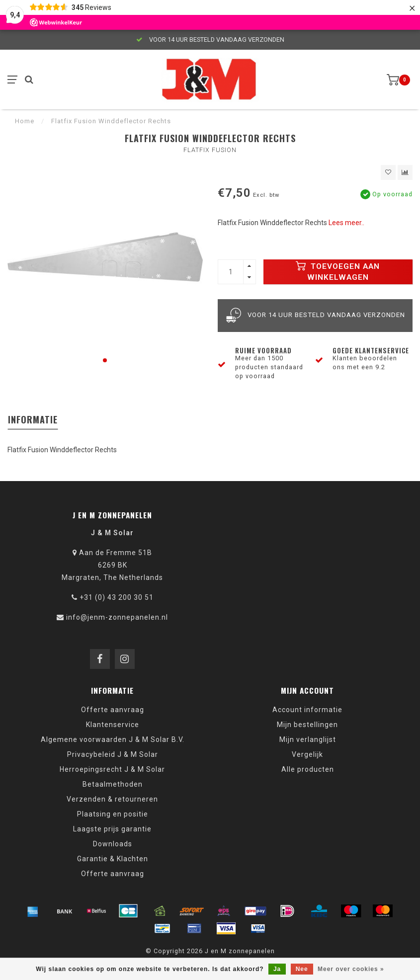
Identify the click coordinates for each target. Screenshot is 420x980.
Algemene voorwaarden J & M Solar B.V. (113, 739)
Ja (277, 969)
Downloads (113, 844)
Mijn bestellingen (307, 725)
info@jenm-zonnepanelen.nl (117, 617)
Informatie (33, 419)
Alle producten (308, 769)
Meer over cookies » (351, 969)
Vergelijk (307, 754)
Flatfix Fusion (210, 150)
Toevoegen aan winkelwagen (338, 271)
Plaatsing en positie (113, 814)
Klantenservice (113, 725)
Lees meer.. (346, 223)
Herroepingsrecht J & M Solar (112, 769)
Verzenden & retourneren (112, 799)
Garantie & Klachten (113, 859)
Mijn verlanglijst (308, 739)
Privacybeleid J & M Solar (113, 754)
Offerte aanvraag (113, 710)
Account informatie (307, 710)
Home (25, 121)
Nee (302, 969)
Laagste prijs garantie (112, 829)
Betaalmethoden (113, 784)
